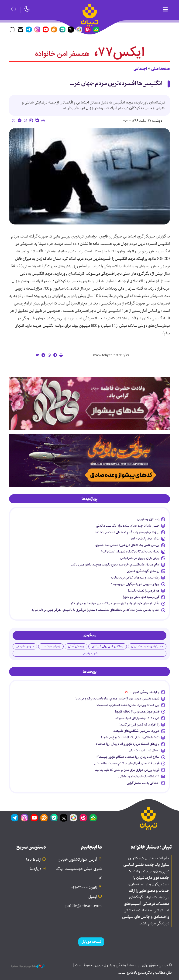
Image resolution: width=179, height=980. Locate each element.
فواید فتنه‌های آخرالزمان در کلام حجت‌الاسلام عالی (127, 763)
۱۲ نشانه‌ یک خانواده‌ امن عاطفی (139, 776)
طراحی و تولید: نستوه (28, 966)
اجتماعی (140, 69)
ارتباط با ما (34, 860)
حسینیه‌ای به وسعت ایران (147, 646)
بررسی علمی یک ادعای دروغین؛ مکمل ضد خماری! (127, 545)
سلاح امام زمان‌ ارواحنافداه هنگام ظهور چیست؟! (128, 757)
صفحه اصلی (161, 69)
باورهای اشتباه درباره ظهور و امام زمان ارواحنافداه (128, 744)
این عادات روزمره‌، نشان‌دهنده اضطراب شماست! (128, 705)
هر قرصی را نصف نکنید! (144, 591)
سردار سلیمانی (25, 646)
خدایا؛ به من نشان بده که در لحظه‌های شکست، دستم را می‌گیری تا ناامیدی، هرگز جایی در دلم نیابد (95, 610)
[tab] (89, 499)
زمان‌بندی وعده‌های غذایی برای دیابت (135, 578)
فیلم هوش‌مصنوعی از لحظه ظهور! (137, 712)
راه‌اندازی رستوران (148, 519)
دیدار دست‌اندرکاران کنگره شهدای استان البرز (130, 552)
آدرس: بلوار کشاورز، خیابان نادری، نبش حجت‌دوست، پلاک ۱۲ (79, 869)
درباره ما (36, 869)
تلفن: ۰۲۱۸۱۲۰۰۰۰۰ (84, 888)
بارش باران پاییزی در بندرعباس (140, 558)
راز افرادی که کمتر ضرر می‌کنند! (139, 725)
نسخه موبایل (91, 942)
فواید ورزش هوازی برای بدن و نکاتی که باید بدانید (127, 770)
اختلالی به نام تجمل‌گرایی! (143, 783)
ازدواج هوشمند (51, 646)
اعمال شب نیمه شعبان (144, 750)
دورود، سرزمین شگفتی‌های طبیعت (136, 731)
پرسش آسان (76, 646)
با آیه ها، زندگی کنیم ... (145, 692)
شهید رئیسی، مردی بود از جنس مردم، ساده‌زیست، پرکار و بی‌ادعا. (117, 699)
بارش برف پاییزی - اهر (145, 538)
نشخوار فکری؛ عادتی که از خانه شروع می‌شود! (130, 737)
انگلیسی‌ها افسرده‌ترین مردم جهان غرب (116, 84)
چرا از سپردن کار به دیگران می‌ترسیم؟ (135, 584)
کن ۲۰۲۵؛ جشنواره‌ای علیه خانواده (137, 718)
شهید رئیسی (90, 654)
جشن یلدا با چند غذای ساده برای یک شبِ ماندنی (128, 526)
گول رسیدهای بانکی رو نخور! (141, 597)
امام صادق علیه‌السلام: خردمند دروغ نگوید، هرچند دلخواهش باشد (115, 565)
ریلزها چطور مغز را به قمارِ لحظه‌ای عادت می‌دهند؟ (127, 532)
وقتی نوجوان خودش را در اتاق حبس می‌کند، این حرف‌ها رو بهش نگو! (115, 603)
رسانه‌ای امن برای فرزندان (107, 646)
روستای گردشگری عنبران (143, 571)
